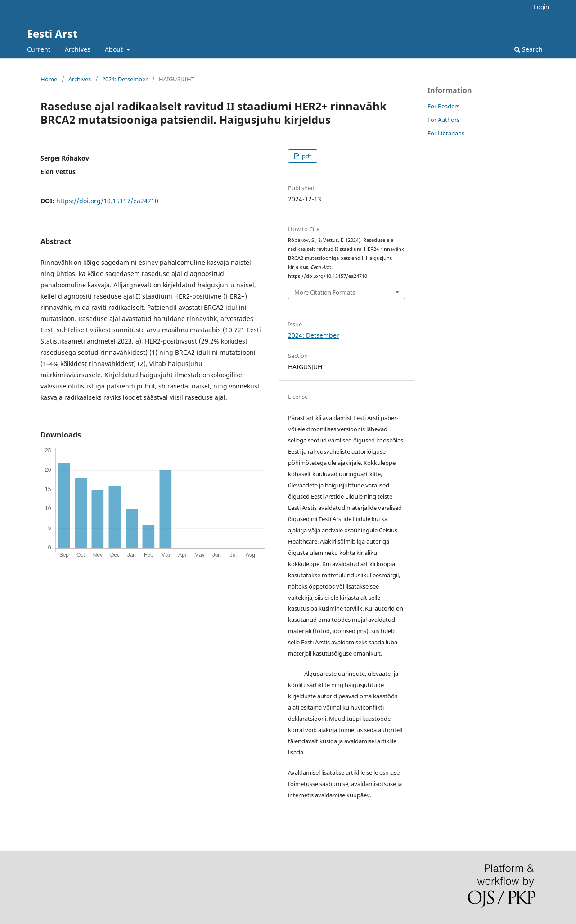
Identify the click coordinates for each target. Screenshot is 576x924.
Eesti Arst (52, 33)
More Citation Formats (325, 292)
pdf (306, 156)
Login (541, 7)
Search (529, 49)
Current (39, 49)
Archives (78, 49)
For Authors (443, 120)
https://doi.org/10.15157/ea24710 (107, 201)
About (115, 49)
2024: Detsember (125, 79)
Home (49, 79)
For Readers (443, 106)
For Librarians (446, 133)
